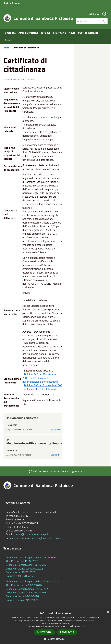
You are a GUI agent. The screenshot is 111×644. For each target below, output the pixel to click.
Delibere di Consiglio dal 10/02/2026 (26, 565)
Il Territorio (59, 33)
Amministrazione (28, 33)
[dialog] (55, 627)
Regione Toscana (12, 3)
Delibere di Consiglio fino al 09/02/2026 (27, 589)
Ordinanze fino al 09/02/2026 (22, 600)
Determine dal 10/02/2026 (20, 572)
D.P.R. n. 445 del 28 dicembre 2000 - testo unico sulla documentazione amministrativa (40, 378)
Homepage (10, 33)
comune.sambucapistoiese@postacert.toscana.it (37, 538)
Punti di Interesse (88, 33)
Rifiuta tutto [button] (67, 632)
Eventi (9, 40)
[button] (55, 639)
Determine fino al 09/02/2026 (22, 596)
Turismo (46, 33)
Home (7, 48)
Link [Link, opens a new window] (83, 626)
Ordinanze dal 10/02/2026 (20, 576)
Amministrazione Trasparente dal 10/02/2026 (31, 557)
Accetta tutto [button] (44, 632)
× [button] (108, 612)
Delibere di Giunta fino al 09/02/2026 (26, 592)
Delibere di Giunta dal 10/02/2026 (24, 569)
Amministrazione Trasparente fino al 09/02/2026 (32, 581)
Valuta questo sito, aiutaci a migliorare (56, 471)
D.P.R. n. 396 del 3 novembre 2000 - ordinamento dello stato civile (42, 387)
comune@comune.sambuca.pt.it (31, 534)
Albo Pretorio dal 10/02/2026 (22, 561)
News (72, 33)
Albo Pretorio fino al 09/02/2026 (24, 585)
